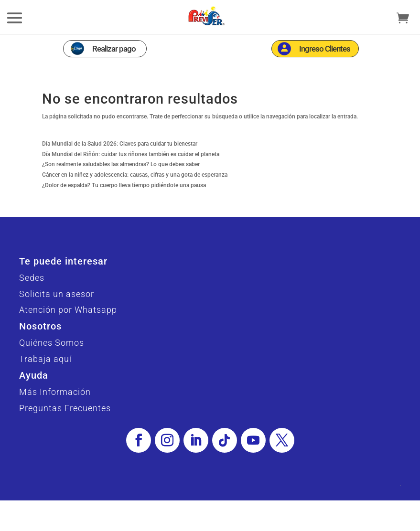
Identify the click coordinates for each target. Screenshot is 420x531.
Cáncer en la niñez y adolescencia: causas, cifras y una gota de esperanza (135, 175)
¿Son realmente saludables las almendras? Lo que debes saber (121, 164)
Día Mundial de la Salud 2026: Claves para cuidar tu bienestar (120, 144)
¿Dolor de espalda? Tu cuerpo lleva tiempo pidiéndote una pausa (124, 185)
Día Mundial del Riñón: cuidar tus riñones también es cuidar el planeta (131, 154)
